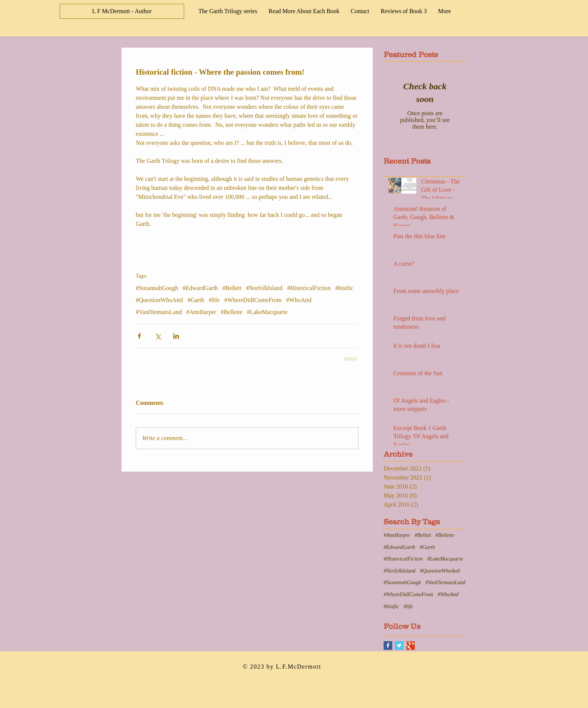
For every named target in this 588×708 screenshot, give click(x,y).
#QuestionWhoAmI (159, 300)
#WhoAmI (299, 300)
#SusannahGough (157, 288)
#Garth (196, 300)
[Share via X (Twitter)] (158, 336)
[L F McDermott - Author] (122, 11)
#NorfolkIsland (264, 288)
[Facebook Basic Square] (388, 646)
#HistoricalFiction (309, 288)
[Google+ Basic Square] (410, 646)
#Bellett (232, 288)
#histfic (344, 288)
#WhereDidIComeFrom (253, 300)
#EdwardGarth (200, 288)
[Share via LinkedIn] (176, 336)
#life (214, 300)
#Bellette (232, 312)
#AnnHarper (201, 312)
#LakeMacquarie (267, 312)
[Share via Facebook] (139, 336)
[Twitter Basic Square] (399, 646)
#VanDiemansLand (159, 312)
